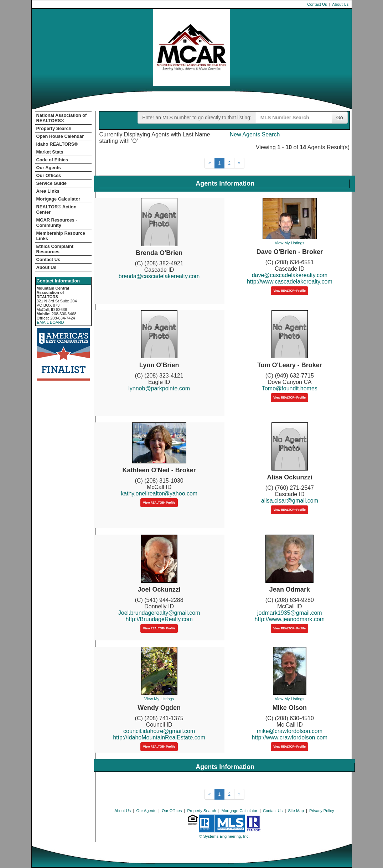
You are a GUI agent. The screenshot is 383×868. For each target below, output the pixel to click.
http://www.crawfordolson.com (290, 737)
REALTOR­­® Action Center (56, 209)
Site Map (296, 811)
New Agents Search (255, 134)
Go (340, 118)
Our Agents (49, 168)
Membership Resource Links (61, 236)
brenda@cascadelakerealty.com (159, 276)
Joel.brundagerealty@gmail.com (159, 613)
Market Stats (50, 152)
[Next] (239, 163)
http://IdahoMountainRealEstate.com (159, 737)
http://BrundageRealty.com (159, 619)
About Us (340, 4)
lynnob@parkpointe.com (159, 388)
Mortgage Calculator (58, 199)
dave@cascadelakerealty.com (290, 275)
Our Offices (49, 175)
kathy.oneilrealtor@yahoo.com (159, 493)
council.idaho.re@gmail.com (159, 731)
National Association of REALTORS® (62, 118)
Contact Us (317, 4)
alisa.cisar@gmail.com (290, 501)
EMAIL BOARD (51, 322)
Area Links (48, 191)
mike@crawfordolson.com (290, 731)
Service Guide (51, 183)
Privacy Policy (322, 811)
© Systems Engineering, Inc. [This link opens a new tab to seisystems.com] (224, 836)
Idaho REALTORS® (57, 144)
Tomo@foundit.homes (290, 388)
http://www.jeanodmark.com (290, 619)
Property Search (54, 128)
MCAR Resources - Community (57, 223)
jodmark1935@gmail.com (290, 613)
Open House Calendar (60, 136)
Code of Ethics (52, 160)
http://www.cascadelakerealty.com (290, 282)
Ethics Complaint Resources (55, 249)
